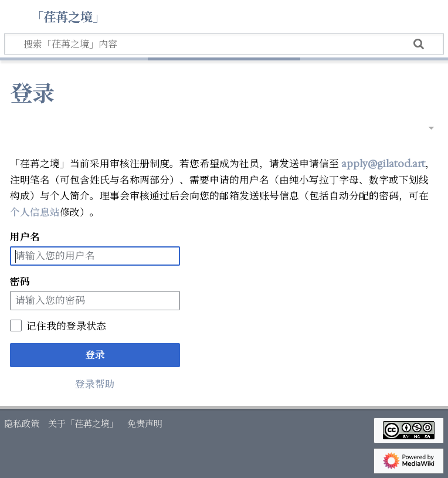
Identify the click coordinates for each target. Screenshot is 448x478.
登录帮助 (95, 384)
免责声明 (145, 424)
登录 (95, 355)
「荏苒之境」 (68, 16)
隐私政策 (22, 424)
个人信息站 (35, 212)
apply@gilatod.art (383, 164)
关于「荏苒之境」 (83, 424)
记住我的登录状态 (66, 326)
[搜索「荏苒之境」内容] (224, 44)
